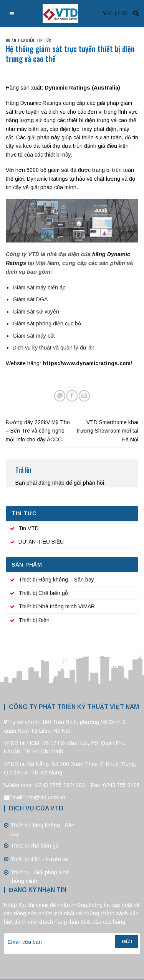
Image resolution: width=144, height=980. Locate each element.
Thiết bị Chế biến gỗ (43, 593)
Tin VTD (29, 528)
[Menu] (12, 14)
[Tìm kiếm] (136, 13)
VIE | (110, 13)
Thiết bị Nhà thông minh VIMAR (57, 606)
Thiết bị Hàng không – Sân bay (56, 580)
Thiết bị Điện (34, 620)
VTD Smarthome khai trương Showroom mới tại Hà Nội (108, 431)
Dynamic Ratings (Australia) (82, 88)
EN (122, 13)
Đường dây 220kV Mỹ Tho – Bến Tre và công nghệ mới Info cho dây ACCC (38, 431)
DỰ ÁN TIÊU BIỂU (20, 40)
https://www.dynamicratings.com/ (87, 363)
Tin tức (44, 40)
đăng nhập (51, 483)
